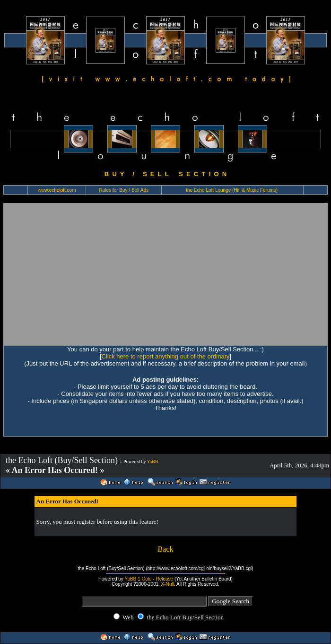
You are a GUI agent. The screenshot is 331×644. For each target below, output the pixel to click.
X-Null (168, 584)
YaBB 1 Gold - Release (149, 579)
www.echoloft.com (57, 190)
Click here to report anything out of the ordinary (166, 356)
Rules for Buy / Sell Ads (124, 190)
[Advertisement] (165, 274)
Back (166, 549)
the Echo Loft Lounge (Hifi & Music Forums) (232, 190)
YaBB (153, 461)
